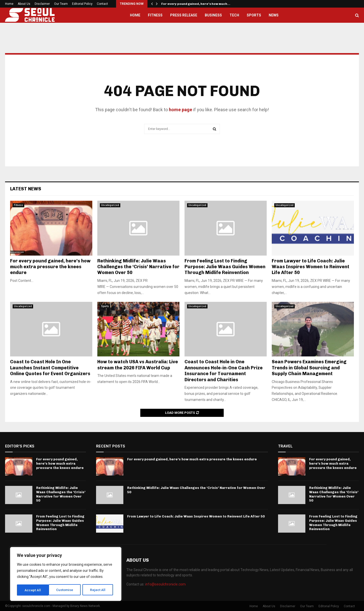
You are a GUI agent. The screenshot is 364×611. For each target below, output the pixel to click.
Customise (33, 590)
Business (213, 15)
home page (180, 110)
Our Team (61, 4)
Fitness (155, 15)
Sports (254, 15)
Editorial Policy (82, 4)
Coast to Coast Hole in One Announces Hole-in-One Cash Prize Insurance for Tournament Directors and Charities (224, 371)
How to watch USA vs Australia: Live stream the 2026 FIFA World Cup (138, 365)
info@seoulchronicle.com (165, 584)
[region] (66, 574)
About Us (24, 4)
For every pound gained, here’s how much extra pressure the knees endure (50, 267)
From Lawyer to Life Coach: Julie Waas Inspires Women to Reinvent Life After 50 (311, 267)
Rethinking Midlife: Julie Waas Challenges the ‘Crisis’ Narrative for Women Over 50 (138, 267)
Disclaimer (42, 4)
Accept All (99, 590)
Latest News (26, 189)
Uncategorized (110, 205)
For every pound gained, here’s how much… (196, 4)
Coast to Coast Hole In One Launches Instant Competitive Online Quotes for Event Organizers (50, 368)
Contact (102, 4)
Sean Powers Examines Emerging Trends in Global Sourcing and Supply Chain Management (309, 368)
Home (9, 4)
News (274, 15)
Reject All (67, 590)
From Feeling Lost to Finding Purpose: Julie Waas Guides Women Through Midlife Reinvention (225, 267)
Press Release (184, 15)
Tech (234, 15)
